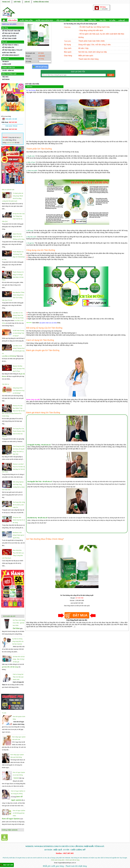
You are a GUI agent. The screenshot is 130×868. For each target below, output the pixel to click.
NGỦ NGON (6, 79)
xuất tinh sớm (10, 143)
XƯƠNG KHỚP (7, 64)
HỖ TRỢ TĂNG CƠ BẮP (9, 39)
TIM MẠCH (5, 62)
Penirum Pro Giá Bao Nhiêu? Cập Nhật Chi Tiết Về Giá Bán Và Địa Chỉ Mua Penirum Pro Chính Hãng (13, 411)
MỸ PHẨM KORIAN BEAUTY (11, 55)
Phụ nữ (4, 42)
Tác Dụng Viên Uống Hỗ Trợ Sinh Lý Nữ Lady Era (19, 505)
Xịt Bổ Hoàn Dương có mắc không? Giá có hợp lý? (19, 333)
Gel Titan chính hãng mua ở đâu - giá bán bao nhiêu (19, 623)
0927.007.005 (7, 865)
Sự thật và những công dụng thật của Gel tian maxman (18, 641)
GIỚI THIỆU (17, 2)
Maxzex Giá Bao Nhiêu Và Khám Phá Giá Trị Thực (19, 369)
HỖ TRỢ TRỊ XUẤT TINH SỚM (11, 31)
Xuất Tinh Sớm (26, 20)
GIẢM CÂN (92, 20)
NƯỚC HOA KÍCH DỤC (44, 20)
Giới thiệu (30, 87)
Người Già (5, 59)
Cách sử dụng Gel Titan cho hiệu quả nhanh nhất (18, 677)
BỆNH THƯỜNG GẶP (9, 74)
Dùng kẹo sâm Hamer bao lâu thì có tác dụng (19, 520)
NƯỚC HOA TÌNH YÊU (9, 53)
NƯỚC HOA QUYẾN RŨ (9, 36)
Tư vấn (4, 713)
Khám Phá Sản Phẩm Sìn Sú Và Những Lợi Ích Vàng (19, 237)
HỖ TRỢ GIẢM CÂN (8, 47)
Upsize (16, 778)
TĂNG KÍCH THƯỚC (77, 20)
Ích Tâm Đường (31, 90)
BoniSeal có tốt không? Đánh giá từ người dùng (19, 535)
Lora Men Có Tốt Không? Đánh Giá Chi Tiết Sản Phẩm (18, 315)
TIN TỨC (103, 20)
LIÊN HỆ (27, 2)
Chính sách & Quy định (58, 860)
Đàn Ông (5, 28)
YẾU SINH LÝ (61, 20)
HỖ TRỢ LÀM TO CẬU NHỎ (11, 33)
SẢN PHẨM (12, 20)
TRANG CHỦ (6, 2)
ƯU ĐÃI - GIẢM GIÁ (8, 71)
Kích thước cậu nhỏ (9, 616)
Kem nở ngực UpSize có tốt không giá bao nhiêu (19, 813)
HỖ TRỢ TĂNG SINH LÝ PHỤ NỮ (12, 50)
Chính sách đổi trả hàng (72, 860)
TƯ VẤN (112, 20)
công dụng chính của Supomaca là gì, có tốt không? (19, 391)
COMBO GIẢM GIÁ (8, 68)
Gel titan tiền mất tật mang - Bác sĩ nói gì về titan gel (19, 659)
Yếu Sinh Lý (6, 384)
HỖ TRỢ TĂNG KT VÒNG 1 (10, 45)
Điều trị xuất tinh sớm (8, 190)
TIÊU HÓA (5, 77)
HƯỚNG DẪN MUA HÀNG (41, 2)
